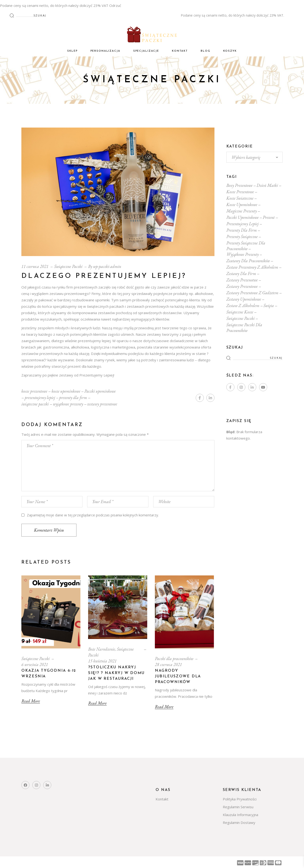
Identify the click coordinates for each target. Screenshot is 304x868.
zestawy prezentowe (102, 404)
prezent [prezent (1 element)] (269, 217)
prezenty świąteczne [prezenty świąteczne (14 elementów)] (242, 237)
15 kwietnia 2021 (102, 661)
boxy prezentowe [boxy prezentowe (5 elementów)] (239, 185)
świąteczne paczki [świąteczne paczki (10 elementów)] (240, 318)
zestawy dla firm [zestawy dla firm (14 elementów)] (241, 273)
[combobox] (255, 157)
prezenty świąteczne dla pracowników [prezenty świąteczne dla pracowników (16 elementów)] (246, 246)
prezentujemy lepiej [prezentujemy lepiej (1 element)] (242, 224)
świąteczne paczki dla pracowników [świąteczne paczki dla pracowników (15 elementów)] (244, 328)
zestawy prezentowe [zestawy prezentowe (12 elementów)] (242, 286)
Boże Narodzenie (102, 649)
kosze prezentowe (34, 391)
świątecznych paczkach (106, 306)
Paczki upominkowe (100, 391)
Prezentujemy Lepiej (96, 375)
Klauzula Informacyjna (240, 815)
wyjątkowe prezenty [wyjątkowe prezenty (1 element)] (242, 254)
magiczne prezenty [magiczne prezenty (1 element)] (242, 211)
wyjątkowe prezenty (68, 404)
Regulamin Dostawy (239, 822)
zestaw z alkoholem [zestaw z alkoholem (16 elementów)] (243, 305)
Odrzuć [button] (115, 5)
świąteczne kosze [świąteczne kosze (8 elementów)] (240, 312)
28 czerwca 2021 (168, 664)
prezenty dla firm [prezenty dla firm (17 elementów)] (242, 230)
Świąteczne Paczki (68, 266)
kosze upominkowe (66, 391)
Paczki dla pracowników (174, 659)
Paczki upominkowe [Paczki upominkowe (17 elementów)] (242, 217)
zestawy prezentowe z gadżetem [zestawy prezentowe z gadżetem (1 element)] (252, 293)
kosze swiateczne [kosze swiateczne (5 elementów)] (240, 198)
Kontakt (162, 799)
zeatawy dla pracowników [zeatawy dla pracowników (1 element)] (248, 261)
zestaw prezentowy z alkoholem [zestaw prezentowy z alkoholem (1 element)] (252, 267)
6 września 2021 (35, 664)
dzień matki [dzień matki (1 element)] (267, 185)
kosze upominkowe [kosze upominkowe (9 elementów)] (242, 204)
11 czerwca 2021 (35, 266)
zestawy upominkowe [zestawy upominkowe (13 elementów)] (244, 299)
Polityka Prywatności (240, 799)
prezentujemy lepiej (40, 397)
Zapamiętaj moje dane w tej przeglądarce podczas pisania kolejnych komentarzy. (93, 515)
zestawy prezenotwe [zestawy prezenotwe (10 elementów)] (242, 280)
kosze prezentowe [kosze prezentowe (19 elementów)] (240, 192)
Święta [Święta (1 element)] (269, 305)
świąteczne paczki (35, 404)
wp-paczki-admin (107, 266)
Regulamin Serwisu (238, 807)
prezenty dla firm (73, 397)
